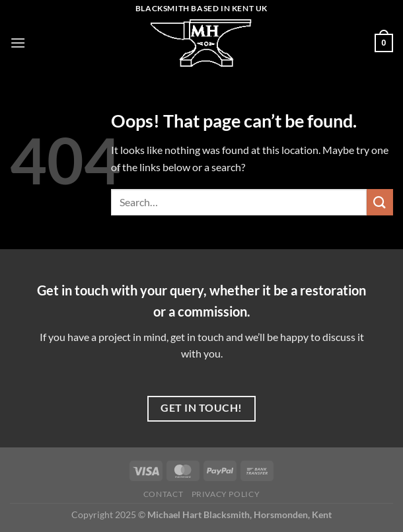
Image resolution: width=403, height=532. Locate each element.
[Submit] (380, 202)
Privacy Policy (226, 494)
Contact (163, 494)
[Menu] (18, 43)
